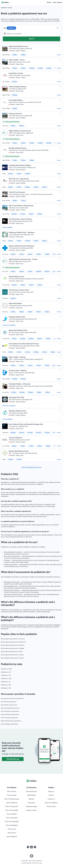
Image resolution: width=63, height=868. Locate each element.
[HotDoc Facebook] (28, 847)
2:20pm (31, 285)
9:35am (30, 366)
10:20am (40, 143)
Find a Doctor (12, 791)
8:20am (11, 352)
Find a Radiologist (12, 825)
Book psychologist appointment (10, 708)
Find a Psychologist (12, 810)
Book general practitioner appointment (12, 699)
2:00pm (36, 187)
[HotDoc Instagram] (35, 847)
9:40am (32, 143)
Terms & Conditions (51, 803)
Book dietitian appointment (9, 705)
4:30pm (47, 312)
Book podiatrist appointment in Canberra (13, 639)
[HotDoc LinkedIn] (31, 847)
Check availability (31, 227)
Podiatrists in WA (6, 685)
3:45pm (40, 214)
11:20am (40, 68)
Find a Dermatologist (12, 822)
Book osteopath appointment (9, 718)
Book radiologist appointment (10, 724)
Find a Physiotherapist (12, 799)
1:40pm (44, 352)
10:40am (49, 143)
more (59, 55)
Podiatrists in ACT (6, 672)
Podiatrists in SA (6, 682)
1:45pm (31, 446)
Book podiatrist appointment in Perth (12, 652)
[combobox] (31, 34)
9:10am (22, 254)
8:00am (11, 187)
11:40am (27, 174)
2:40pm (15, 55)
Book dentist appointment (9, 702)
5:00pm (15, 109)
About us (51, 791)
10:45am (14, 214)
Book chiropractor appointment (10, 711)
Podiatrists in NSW (6, 669)
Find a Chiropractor (12, 807)
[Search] (31, 39)
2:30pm (23, 160)
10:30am (47, 272)
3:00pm (23, 55)
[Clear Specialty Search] (58, 28)
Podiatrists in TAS (6, 688)
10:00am (15, 95)
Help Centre (12, 833)
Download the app (13, 759)
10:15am (22, 433)
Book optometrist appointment (10, 715)
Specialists (31, 803)
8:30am (11, 241)
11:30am (49, 68)
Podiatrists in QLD (6, 679)
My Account (12, 829)
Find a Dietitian (12, 814)
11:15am (23, 214)
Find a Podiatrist (12, 803)
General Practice (31, 791)
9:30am (19, 241)
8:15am (19, 187)
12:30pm (13, 298)
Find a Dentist (12, 795)
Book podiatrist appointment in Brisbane (13, 645)
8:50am (11, 174)
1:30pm (15, 160)
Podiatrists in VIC (6, 675)
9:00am (15, 68)
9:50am (47, 366)
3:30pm (38, 312)
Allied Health (31, 795)
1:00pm (15, 201)
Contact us (51, 799)
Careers (51, 795)
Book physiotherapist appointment (11, 721)
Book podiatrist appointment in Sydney (12, 658)
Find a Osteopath (12, 818)
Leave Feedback (12, 837)
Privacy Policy (51, 807)
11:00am (32, 68)
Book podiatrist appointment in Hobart (12, 655)
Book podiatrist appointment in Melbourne (13, 642)
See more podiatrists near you (32, 467)
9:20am (23, 68)
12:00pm (14, 285)
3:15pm (31, 214)
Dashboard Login (31, 807)
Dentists (31, 799)
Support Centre (31, 810)
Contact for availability (31, 325)
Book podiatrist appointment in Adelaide (13, 648)
